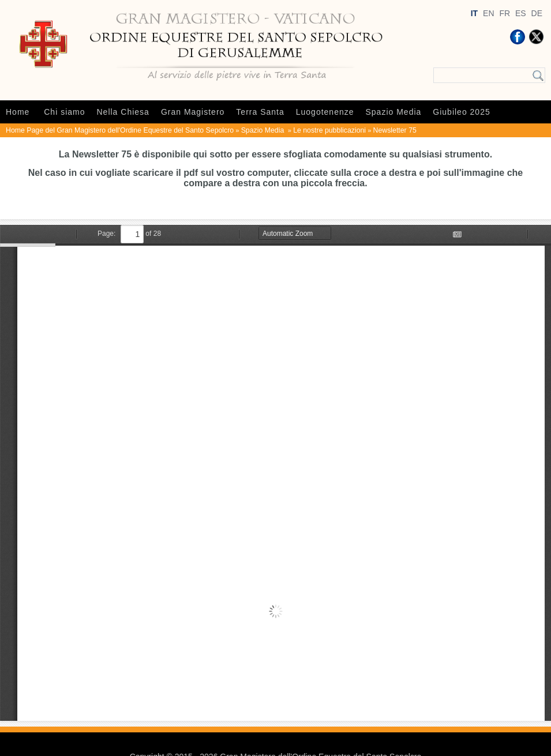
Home (18, 112)
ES (521, 13)
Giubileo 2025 (461, 112)
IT (474, 13)
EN (488, 13)
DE (537, 13)
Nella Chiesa (123, 112)
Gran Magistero (193, 112)
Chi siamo (64, 112)
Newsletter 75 (395, 130)
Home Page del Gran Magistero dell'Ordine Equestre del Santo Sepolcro (120, 130)
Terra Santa (260, 112)
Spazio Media (394, 112)
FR (505, 13)
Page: (106, 234)
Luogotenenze (325, 112)
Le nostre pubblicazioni (329, 130)
